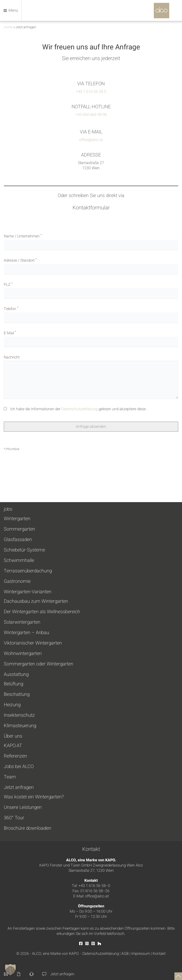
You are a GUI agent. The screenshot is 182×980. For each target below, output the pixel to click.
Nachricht (91, 377)
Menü (11, 10)
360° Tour (14, 818)
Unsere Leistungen (23, 807)
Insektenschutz (19, 715)
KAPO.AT (13, 746)
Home (8, 27)
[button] (10, 970)
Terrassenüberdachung (28, 571)
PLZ (91, 290)
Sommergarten (19, 529)
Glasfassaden (18, 540)
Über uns (13, 736)
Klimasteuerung (20, 726)
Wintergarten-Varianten (28, 592)
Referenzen (15, 756)
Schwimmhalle (19, 561)
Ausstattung (16, 674)
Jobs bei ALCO (19, 767)
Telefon (91, 314)
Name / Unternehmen (91, 242)
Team (10, 777)
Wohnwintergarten (23, 654)
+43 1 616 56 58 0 (91, 92)
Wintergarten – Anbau (26, 633)
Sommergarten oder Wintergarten (39, 664)
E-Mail (91, 339)
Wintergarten (17, 519)
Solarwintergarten (22, 622)
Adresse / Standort (91, 266)
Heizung (12, 705)
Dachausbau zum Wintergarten (36, 601)
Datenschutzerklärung (80, 409)
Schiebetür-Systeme (24, 550)
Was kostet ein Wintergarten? (34, 797)
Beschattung (17, 694)
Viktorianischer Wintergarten (33, 643)
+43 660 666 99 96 (91, 115)
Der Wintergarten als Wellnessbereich (42, 612)
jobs (8, 509)
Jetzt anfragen (19, 787)
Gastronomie (17, 581)
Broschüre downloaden (27, 828)
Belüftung (14, 684)
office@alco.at (91, 140)
